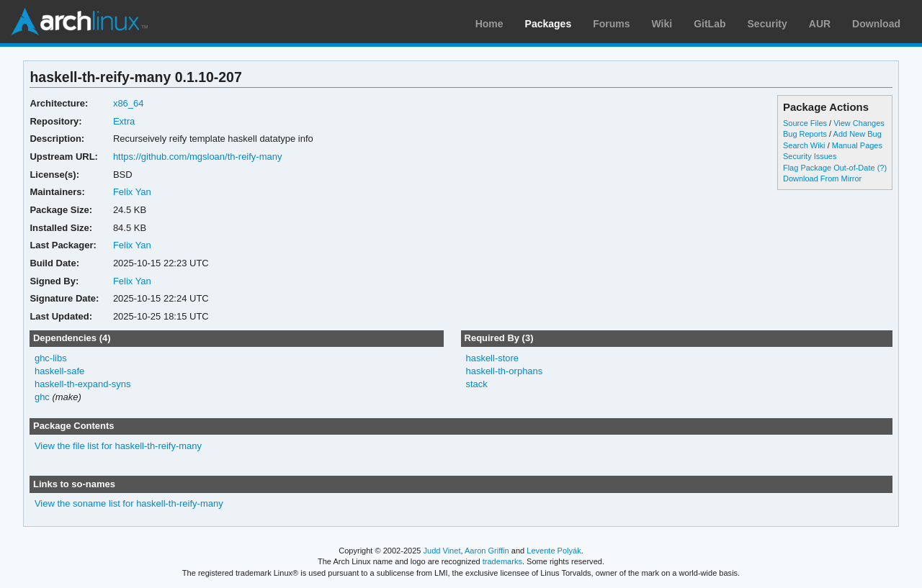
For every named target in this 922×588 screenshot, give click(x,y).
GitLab (710, 24)
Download (876, 24)
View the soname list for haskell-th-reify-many (129, 503)
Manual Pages (857, 145)
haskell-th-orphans (504, 371)
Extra (124, 121)
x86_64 (129, 103)
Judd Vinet (442, 551)
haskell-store (492, 358)
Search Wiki (804, 145)
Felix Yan (132, 192)
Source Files (805, 123)
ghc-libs (51, 358)
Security (767, 24)
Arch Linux (79, 22)
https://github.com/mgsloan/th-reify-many (198, 157)
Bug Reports (805, 134)
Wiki (662, 24)
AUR (820, 24)
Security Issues (810, 156)
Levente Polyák (554, 551)
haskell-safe (59, 371)
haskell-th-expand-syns (83, 384)
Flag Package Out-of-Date (829, 168)
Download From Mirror (822, 178)
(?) (882, 168)
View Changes (859, 123)
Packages (549, 24)
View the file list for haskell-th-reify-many (118, 446)
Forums (611, 24)
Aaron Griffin (487, 551)
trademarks (502, 561)
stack (476, 384)
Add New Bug (858, 134)
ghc (42, 397)
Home (489, 24)
